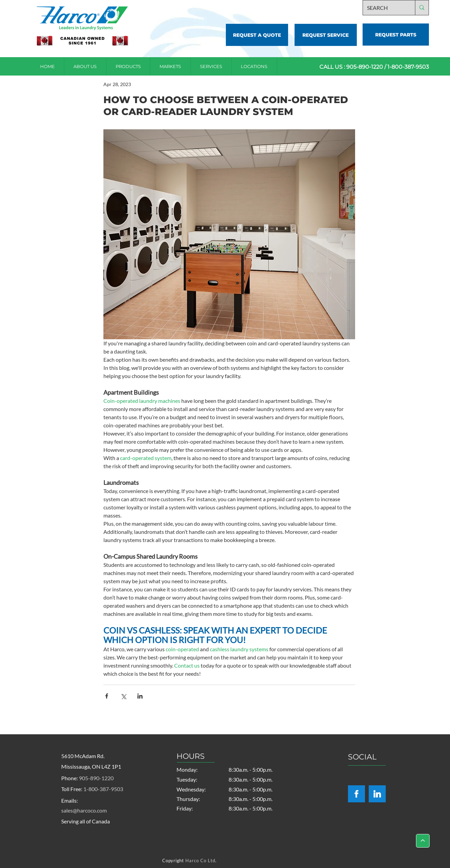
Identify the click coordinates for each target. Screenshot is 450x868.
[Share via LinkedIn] (140, 696)
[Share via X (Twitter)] (123, 696)
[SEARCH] (384, 8)
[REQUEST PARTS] (396, 35)
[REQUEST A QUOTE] (257, 35)
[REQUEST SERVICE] (326, 35)
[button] (254, 66)
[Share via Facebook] (107, 696)
